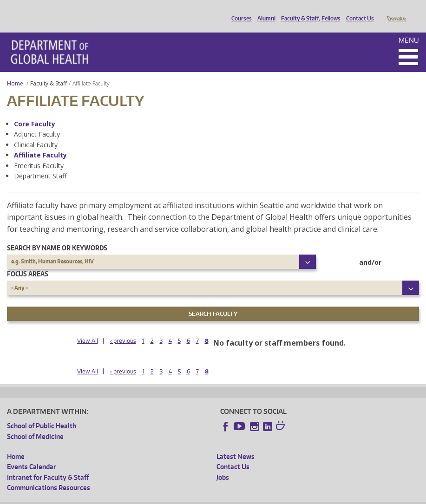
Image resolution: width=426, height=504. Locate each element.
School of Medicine (35, 423)
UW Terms (168, 497)
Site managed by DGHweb (223, 497)
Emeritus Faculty (39, 153)
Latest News (236, 443)
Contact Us (358, 11)
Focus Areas (28, 261)
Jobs (223, 464)
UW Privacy (130, 497)
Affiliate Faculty (40, 142)
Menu (409, 27)
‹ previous (123, 328)
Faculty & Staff (49, 70)
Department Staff (40, 163)
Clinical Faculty (36, 132)
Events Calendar (32, 454)
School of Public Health (42, 413)
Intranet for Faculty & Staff (48, 464)
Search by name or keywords (57, 235)
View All (88, 328)
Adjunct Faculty (37, 121)
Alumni (264, 11)
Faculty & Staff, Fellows (308, 11)
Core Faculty (35, 111)
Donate (396, 11)
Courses (239, 11)
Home (15, 70)
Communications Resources (49, 475)
